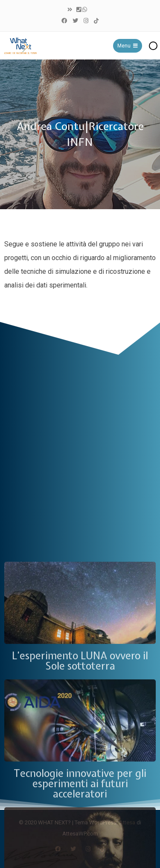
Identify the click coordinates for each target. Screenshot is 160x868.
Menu (128, 46)
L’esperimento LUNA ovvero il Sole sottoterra (80, 829)
